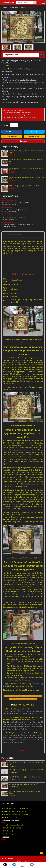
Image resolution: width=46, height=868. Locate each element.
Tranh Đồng (22, 7)
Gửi (41, 55)
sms (41, 865)
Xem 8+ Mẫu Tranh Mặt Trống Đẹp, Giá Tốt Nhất (24, 784)
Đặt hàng (23, 141)
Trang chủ (4, 7)
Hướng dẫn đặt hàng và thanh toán (13, 825)
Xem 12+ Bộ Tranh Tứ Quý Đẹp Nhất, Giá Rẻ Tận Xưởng (26, 777)
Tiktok (5, 865)
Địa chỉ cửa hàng (8, 834)
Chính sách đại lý (8, 831)
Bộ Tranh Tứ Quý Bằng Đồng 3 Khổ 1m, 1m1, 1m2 (24, 186)
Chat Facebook (12, 132)
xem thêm (23, 750)
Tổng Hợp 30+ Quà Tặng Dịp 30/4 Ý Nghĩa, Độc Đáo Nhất (26, 770)
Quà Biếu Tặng (13, 7)
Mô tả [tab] (5, 234)
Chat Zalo (14, 865)
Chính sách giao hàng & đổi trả (12, 828)
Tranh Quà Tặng (31, 7)
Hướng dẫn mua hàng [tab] (15, 234)
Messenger (32, 865)
